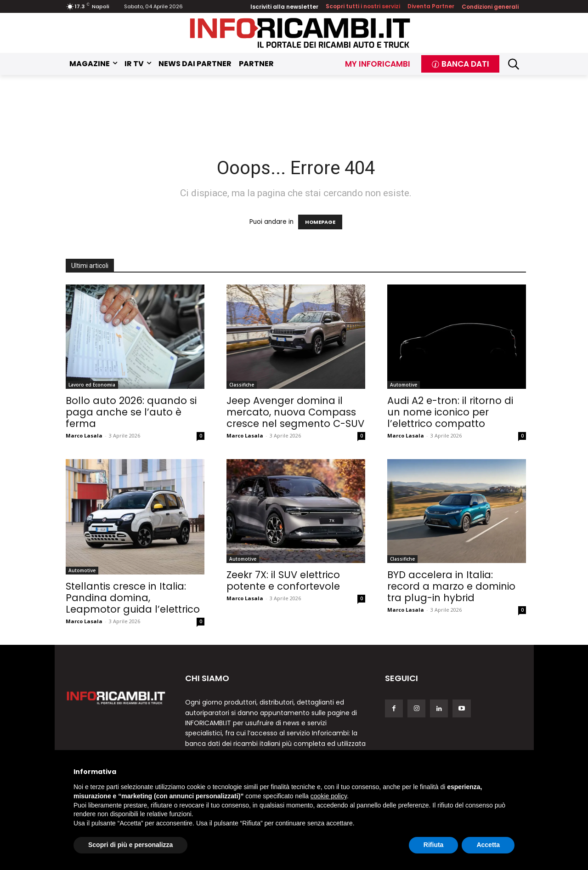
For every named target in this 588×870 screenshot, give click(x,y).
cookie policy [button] (329, 796)
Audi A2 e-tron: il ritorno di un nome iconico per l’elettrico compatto (450, 412)
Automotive (404, 385)
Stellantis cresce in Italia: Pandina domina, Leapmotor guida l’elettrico (133, 598)
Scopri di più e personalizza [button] (130, 845)
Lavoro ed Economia (92, 385)
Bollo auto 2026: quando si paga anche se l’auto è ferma (131, 412)
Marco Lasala (84, 435)
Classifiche (242, 385)
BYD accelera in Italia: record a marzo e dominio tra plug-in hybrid (451, 586)
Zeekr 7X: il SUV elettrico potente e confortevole (283, 580)
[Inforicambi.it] (300, 33)
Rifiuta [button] (434, 845)
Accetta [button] (488, 845)
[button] (514, 64)
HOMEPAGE (320, 222)
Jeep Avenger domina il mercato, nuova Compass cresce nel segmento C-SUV (295, 412)
